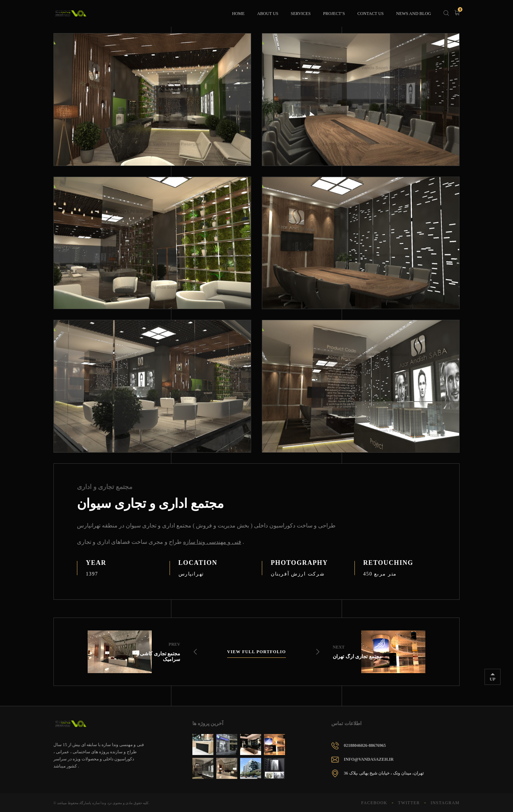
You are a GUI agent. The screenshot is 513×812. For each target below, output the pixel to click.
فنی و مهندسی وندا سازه (212, 542)
